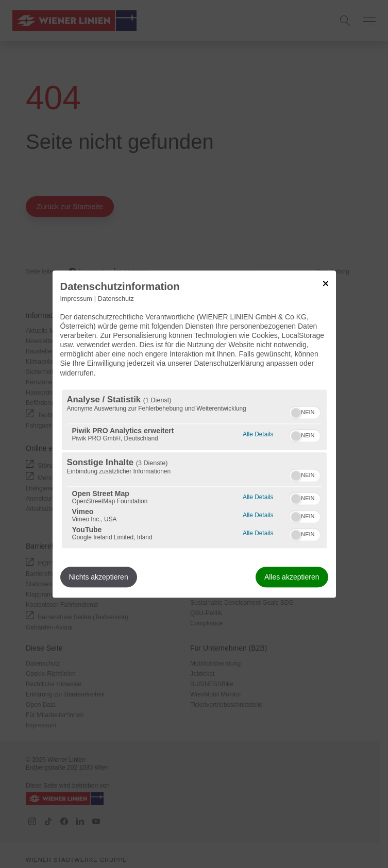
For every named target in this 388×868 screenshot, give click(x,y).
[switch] (305, 411)
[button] (296, 413)
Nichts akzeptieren (99, 577)
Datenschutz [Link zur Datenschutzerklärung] (116, 299)
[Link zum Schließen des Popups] (326, 283)
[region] (194, 469)
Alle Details (258, 433)
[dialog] (194, 434)
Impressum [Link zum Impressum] (76, 299)
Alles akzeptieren (292, 577)
